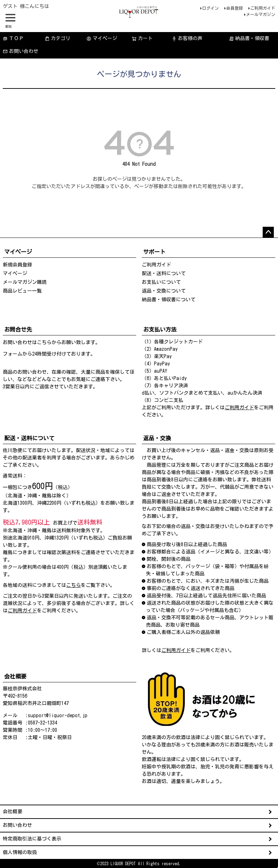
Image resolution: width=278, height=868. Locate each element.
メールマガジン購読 (25, 282)
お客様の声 (187, 38)
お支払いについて (161, 282)
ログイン (210, 8)
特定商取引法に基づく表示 (32, 839)
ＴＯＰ (13, 38)
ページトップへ (268, 232)
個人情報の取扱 (20, 852)
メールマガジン (261, 14)
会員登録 (234, 8)
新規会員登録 (17, 265)
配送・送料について (164, 273)
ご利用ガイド (263, 8)
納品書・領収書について (169, 300)
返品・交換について (164, 291)
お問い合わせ (21, 51)
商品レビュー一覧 (22, 291)
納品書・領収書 (249, 38)
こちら (44, 342)
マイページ (102, 38)
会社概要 (13, 812)
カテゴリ (57, 38)
